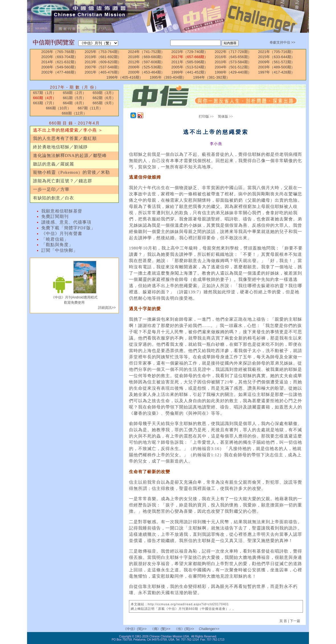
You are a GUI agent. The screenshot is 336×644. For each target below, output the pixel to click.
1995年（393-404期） (168, 77)
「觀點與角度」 (57, 245)
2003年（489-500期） (276, 67)
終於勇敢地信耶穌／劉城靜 (60, 147)
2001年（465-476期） (103, 72)
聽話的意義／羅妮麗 (54, 164)
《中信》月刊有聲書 (62, 234)
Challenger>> (209, 629)
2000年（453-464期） (147, 72)
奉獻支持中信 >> (282, 42)
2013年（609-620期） (103, 62)
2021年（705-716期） (276, 52)
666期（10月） (58, 108)
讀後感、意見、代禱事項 (66, 222)
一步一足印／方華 (51, 189)
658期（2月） (74, 93)
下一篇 (295, 621)
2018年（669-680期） (147, 57)
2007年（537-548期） (103, 67)
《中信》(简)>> (135, 629)
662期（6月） (104, 98)
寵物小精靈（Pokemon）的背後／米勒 (71, 172)
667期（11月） (90, 108)
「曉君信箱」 (55, 239)
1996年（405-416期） (125, 77)
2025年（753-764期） (103, 52)
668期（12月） (74, 113)
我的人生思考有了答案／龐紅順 (65, 138)
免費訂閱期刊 (55, 216)
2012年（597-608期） (147, 62)
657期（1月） (45, 93)
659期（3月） (104, 93)
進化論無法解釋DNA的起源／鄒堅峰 (70, 156)
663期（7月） (45, 103)
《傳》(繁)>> (160, 629)
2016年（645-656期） (233, 57)
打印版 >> (206, 116)
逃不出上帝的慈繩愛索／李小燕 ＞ (68, 130)
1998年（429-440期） (233, 72)
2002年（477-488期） (60, 72)
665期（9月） (104, 103)
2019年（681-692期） (103, 57)
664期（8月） (74, 103)
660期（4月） (45, 98)
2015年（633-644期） (276, 57)
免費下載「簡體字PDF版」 (68, 228)
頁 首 (284, 621)
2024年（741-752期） (147, 52)
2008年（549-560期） (60, 67)
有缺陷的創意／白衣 (54, 198)
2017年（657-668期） (190, 57)
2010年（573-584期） (233, 62)
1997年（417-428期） (276, 72)
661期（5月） (74, 98)
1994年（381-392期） (211, 77)
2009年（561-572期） (276, 62)
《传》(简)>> (184, 629)
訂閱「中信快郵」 (60, 250)
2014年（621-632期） (60, 62)
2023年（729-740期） (190, 52)
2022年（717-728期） (233, 52)
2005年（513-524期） (190, 67)
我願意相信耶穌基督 (62, 211)
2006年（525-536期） (147, 67)
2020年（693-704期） (60, 57)
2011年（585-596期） (190, 62)
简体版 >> (225, 116)
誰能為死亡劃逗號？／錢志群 (63, 181)
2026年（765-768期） (60, 52)
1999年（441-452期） (190, 72)
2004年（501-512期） (233, 67)
